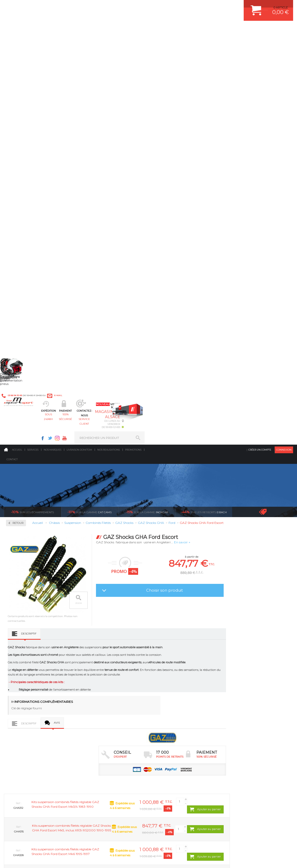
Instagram (206, 7)
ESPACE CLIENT (238, 683)
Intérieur (91, 735)
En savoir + (241, 135)
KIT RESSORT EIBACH (173, 722)
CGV (57, 859)
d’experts (115, 635)
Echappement (95, 696)
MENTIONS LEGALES (40, 859)
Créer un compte (260, 43)
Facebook (191, 7)
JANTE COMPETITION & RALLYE (180, 735)
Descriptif (88, 252)
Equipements (94, 742)
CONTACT (19, 859)
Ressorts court (23, 231)
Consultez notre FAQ (41, 822)
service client (163, 30)
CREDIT (86, 859)
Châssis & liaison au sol (103, 709)
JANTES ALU (167, 709)
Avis (116, 343)
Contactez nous (30, 809)
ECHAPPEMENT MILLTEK (175, 703)
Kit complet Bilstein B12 (30, 224)
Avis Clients (271, 843)
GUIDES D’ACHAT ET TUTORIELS (250, 735)
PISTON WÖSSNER (171, 696)
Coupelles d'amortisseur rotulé (29, 194)
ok (136, 779)
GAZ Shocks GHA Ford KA (146, 574)
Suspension (22, 158)
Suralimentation (98, 690)
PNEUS (163, 716)
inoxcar (147, 105)
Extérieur (92, 729)
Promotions (133, 43)
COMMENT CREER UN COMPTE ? (250, 690)
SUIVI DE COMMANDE (242, 709)
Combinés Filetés (25, 185)
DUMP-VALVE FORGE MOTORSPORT (183, 729)
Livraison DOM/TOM (79, 43)
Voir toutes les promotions (267, 105)
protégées (259, 635)
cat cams (89, 105)
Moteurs (91, 683)
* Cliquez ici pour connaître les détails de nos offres (185, 783)
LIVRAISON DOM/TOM (242, 722)
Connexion (284, 43)
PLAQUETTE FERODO (173, 690)
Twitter (198, 7)
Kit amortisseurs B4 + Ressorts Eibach (27, 205)
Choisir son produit (224, 183)
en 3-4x (43, 635)
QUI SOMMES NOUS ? (19, 728)
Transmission (95, 703)
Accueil (17, 43)
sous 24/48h (92, 30)
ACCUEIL (5, 859)
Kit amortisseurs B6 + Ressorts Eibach (27, 216)
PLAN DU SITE (71, 859)
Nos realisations (109, 43)
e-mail (114, 7)
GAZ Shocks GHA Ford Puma (202, 576)
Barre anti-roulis (25, 179)
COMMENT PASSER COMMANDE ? (251, 696)
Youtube (213, 7)
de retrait (187, 635)
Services (33, 43)
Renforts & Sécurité (30, 141)
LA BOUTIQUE (14, 735)
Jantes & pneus (96, 722)
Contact (12, 52)
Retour (77, 116)
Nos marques (53, 43)
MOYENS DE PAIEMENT (243, 703)
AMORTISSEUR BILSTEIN (175, 683)
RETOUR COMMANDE (242, 716)
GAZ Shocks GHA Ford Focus (91, 576)
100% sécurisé (128, 30)
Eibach (204, 105)
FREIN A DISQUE (169, 742)
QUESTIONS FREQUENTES (246, 729)
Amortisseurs (22, 173)
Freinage (91, 716)
